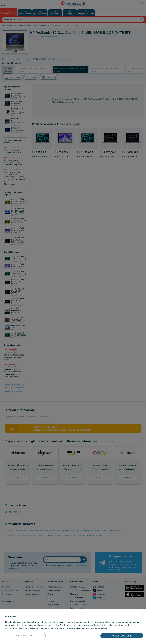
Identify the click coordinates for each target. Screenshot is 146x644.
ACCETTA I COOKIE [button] (122, 636)
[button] (142, 614)
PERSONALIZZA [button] (24, 636)
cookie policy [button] (53, 625)
